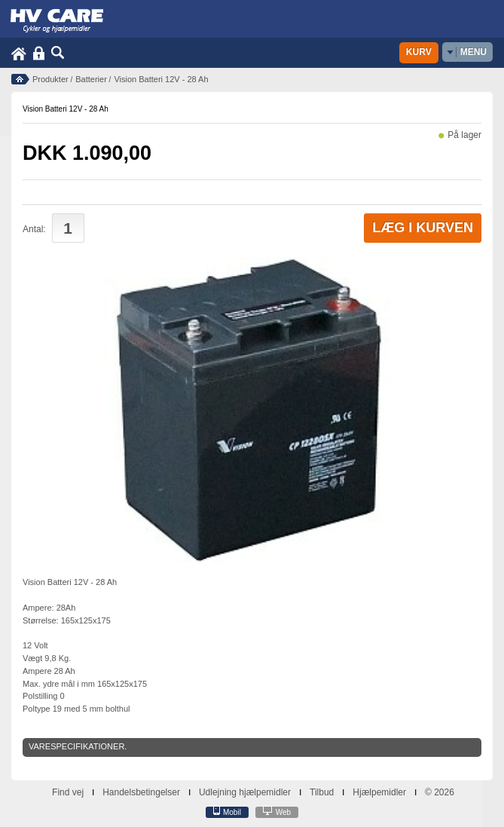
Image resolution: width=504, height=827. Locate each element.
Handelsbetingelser (141, 792)
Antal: (34, 229)
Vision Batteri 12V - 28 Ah (161, 79)
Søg (58, 53)
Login (39, 53)
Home (19, 53)
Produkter (50, 79)
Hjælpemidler (379, 792)
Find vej (68, 792)
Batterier (91, 79)
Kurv (419, 52)
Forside (20, 79)
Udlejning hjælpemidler (245, 792)
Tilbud (322, 792)
